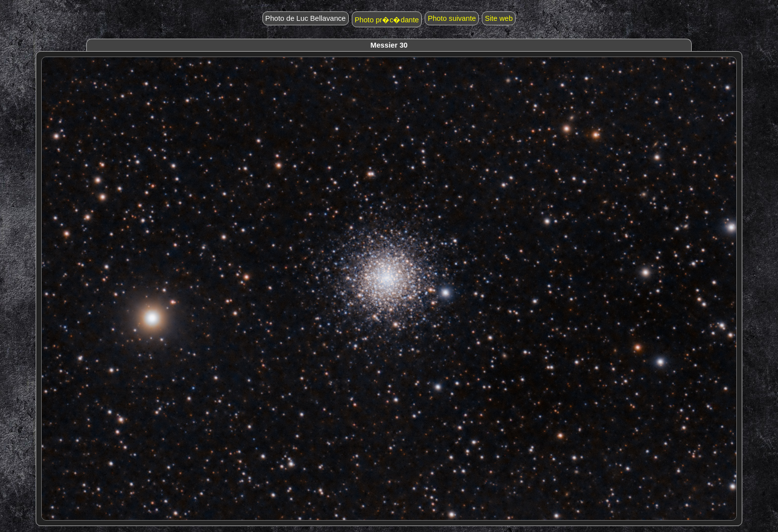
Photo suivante (452, 18)
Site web (499, 18)
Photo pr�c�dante (387, 20)
